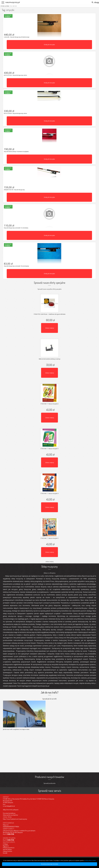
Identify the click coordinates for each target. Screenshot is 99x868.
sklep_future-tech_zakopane (11, 810)
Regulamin (6, 846)
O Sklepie (5, 844)
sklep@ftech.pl (11, 806)
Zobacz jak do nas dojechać (10, 815)
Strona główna (5, 6)
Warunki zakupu (7, 849)
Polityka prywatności (9, 848)
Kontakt (5, 853)
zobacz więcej (49, 561)
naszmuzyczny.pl (13, 2)
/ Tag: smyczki (13, 6)
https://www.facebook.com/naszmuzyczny (15, 819)
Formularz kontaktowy (9, 813)
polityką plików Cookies (90, 860)
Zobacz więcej (50, 328)
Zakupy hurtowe (7, 851)
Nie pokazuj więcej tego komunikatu (50, 864)
